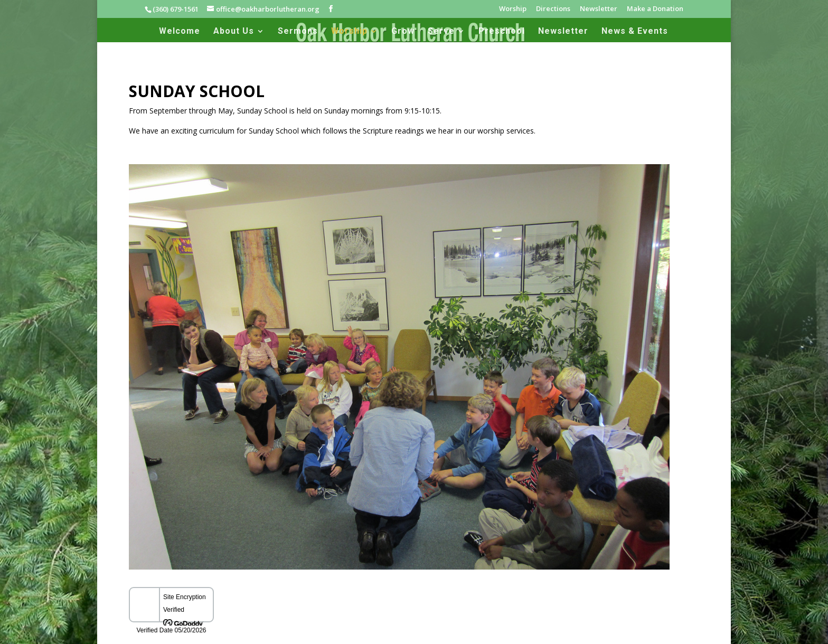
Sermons (298, 32)
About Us (234, 32)
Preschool (502, 32)
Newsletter (599, 9)
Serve (441, 32)
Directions (553, 9)
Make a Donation (655, 9)
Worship (513, 9)
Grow (403, 32)
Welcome (180, 32)
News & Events (635, 32)
